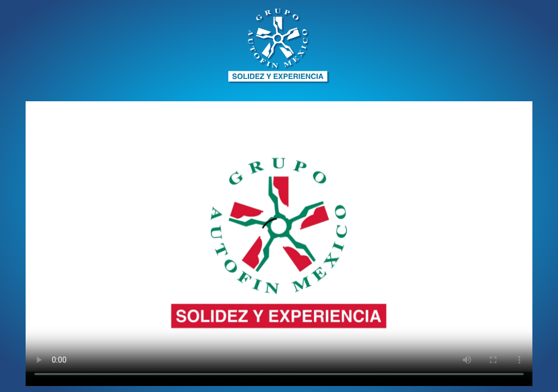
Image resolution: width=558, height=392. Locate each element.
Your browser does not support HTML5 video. (279, 244)
